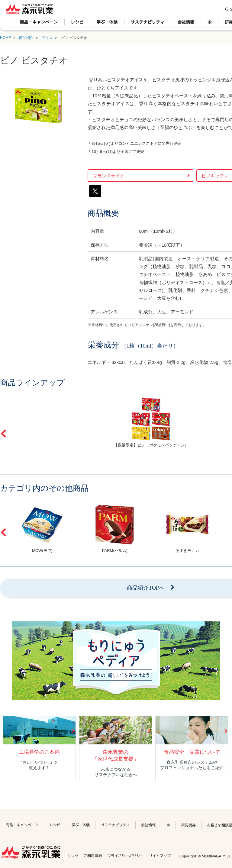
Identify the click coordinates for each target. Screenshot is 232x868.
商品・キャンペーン (39, 22)
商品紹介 (26, 38)
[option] (42, 528)
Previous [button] (3, 434)
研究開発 (188, 825)
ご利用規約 (93, 856)
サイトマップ (160, 856)
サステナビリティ (148, 22)
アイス (47, 38)
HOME (5, 38)
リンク (73, 856)
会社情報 (186, 22)
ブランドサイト (109, 176)
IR (210, 22)
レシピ (77, 22)
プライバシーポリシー (125, 856)
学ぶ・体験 (107, 22)
